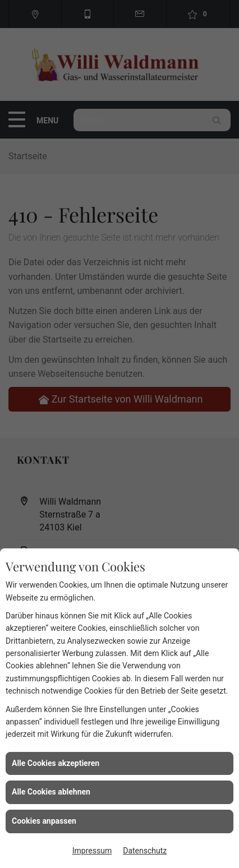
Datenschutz (145, 851)
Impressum (92, 851)
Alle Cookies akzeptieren (56, 763)
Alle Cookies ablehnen (51, 792)
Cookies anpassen (44, 821)
